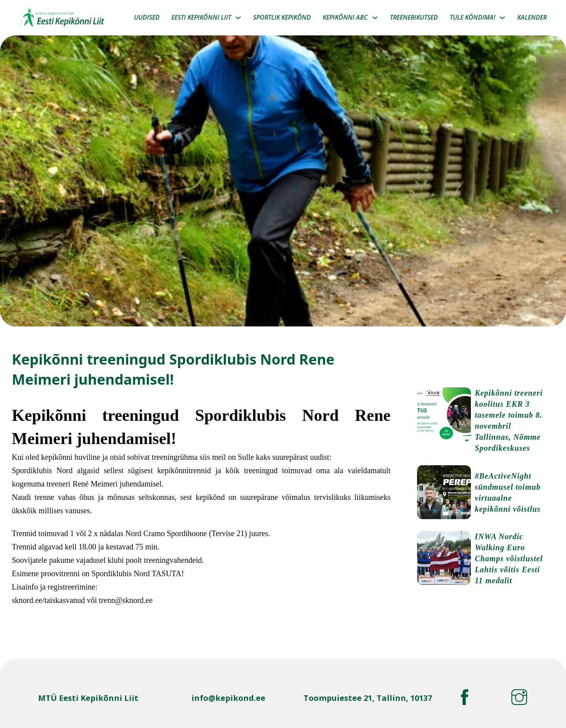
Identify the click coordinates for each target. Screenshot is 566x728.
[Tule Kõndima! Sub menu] (502, 18)
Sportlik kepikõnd (282, 17)
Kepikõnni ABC (345, 17)
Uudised (147, 17)
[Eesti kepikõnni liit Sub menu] (238, 18)
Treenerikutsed (414, 17)
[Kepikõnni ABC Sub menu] (375, 18)
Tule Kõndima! (472, 17)
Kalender (532, 17)
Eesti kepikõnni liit (201, 17)
